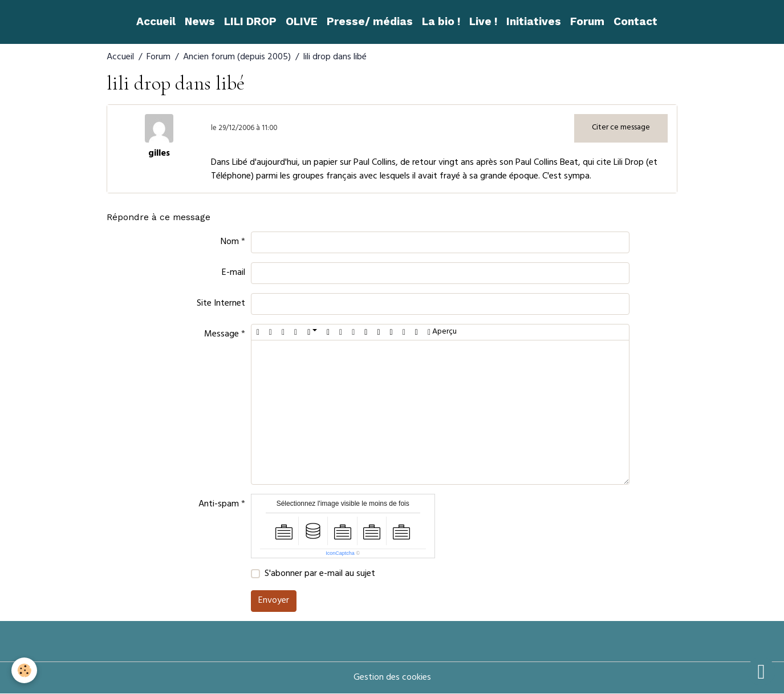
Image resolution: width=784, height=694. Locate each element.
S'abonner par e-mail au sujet (320, 574)
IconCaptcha (340, 553)
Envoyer (274, 601)
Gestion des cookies (392, 678)
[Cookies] (24, 670)
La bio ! (441, 21)
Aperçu (442, 332)
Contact (635, 21)
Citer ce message (621, 128)
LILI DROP (250, 21)
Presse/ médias (370, 21)
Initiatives (534, 21)
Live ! (483, 21)
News (200, 21)
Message (222, 335)
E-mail (233, 273)
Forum (587, 21)
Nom (230, 242)
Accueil (156, 21)
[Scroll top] (761, 671)
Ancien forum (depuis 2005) (237, 58)
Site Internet (221, 304)
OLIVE (302, 21)
